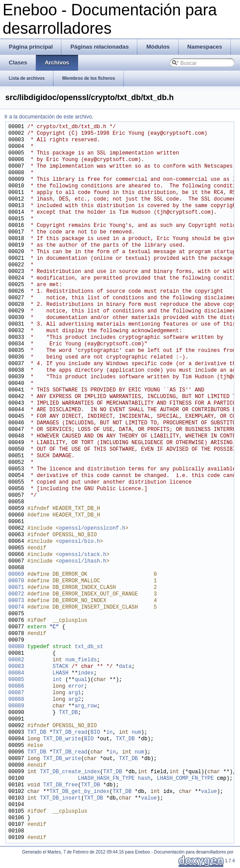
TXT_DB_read (70, 733)
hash (144, 779)
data (125, 667)
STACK (61, 667)
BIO (95, 733)
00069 (16, 575)
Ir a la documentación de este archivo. (49, 117)
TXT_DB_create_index (70, 772)
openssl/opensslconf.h (92, 529)
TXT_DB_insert (61, 798)
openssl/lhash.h (82, 561)
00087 (16, 693)
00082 (16, 660)
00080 (16, 647)
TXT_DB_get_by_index (80, 792)
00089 (16, 706)
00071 (16, 588)
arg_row (86, 706)
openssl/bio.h (79, 542)
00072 (16, 594)
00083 (16, 667)
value (209, 792)
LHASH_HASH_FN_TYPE (106, 779)
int (57, 680)
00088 (16, 700)
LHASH (61, 673)
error (76, 687)
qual (81, 680)
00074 (16, 608)
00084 (16, 673)
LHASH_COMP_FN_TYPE (185, 779)
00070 (16, 581)
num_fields (81, 660)
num (136, 733)
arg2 (75, 700)
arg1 (75, 693)
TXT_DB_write (62, 739)
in (109, 733)
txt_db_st (89, 647)
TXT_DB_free (60, 785)
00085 (16, 680)
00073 (16, 601)
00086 (16, 687)
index (86, 673)
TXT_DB (68, 713)
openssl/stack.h (82, 555)
